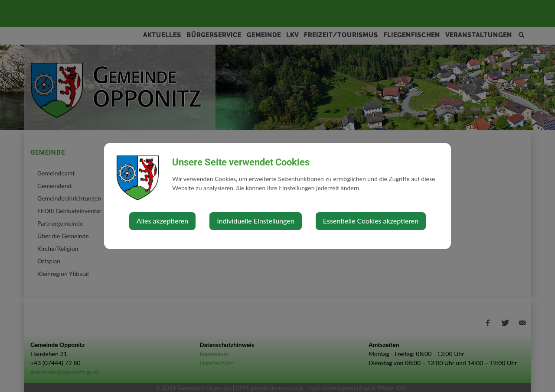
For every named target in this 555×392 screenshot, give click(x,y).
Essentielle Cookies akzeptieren (371, 221)
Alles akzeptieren (162, 221)
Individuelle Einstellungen (256, 221)
